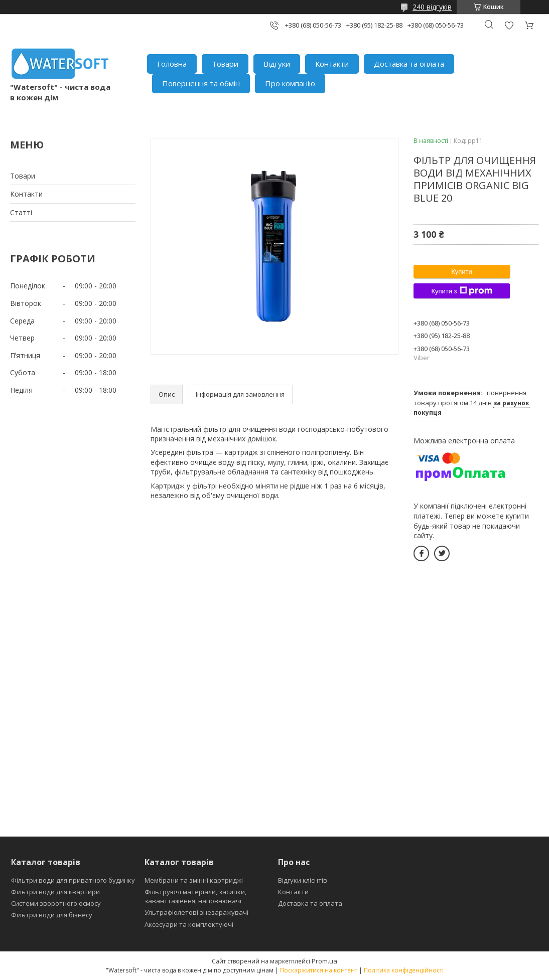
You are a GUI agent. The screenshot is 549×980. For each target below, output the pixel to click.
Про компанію (290, 83)
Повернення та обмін (201, 83)
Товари (225, 64)
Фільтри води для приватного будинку (73, 880)
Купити (462, 272)
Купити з (461, 291)
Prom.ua (324, 961)
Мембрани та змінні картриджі (194, 880)
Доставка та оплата (409, 64)
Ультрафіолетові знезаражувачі (196, 912)
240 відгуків (432, 7)
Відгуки (277, 64)
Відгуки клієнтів (303, 880)
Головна (172, 64)
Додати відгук (509, 25)
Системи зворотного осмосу (56, 903)
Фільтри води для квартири (55, 892)
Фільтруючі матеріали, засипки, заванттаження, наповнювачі (195, 896)
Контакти (332, 64)
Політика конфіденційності (404, 970)
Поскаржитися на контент (319, 970)
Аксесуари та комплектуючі (189, 924)
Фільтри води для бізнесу (52, 915)
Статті (21, 212)
